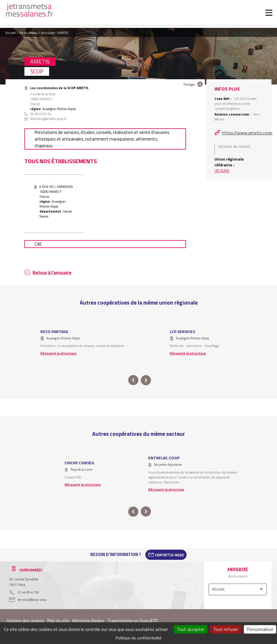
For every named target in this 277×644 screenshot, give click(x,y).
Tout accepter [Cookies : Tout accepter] (191, 629)
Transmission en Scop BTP (133, 621)
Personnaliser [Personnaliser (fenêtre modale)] (260, 629)
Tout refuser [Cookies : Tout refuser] (226, 629)
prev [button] (133, 380)
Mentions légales (88, 621)
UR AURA (222, 171)
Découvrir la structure (58, 353)
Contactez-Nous (169, 555)
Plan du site (58, 621)
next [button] (146, 380)
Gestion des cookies (25, 621)
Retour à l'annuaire (52, 272)
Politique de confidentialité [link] (138, 638)
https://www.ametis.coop (247, 133)
